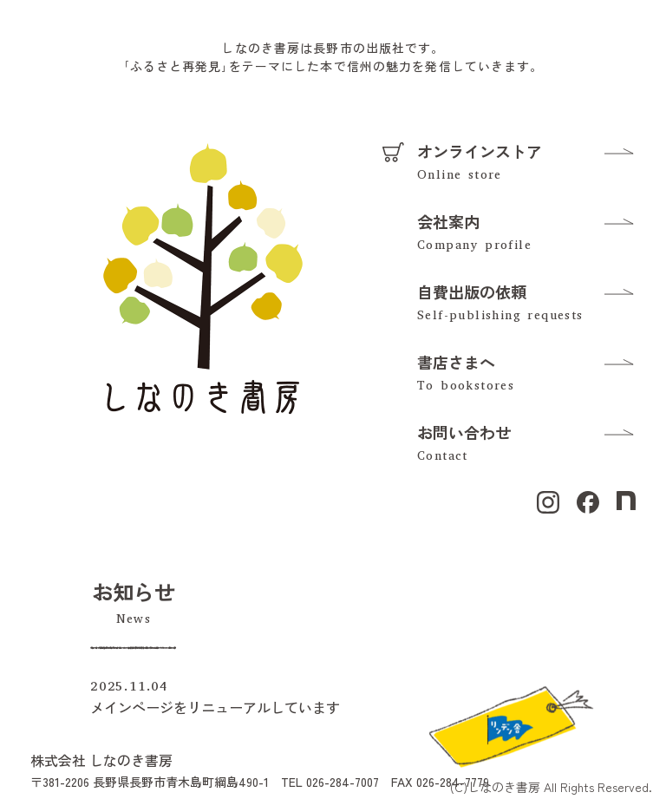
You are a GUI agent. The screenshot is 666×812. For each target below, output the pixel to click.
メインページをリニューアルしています (215, 707)
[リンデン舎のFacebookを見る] (510, 724)
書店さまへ (456, 362)
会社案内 (448, 221)
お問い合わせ (464, 432)
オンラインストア (480, 151)
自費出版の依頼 (472, 291)
